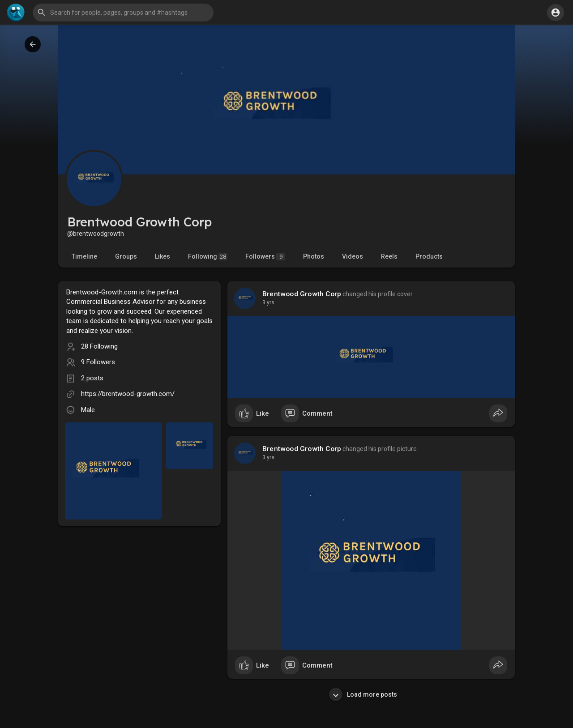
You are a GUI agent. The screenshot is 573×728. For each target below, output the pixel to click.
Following (208, 257)
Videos (353, 256)
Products (429, 256)
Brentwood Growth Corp (302, 294)
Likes (162, 256)
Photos (314, 256)
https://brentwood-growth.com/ (128, 394)
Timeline (84, 256)
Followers (265, 257)
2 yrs (268, 302)
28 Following (99, 346)
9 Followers (98, 362)
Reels (389, 256)
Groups (126, 256)
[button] (123, 13)
